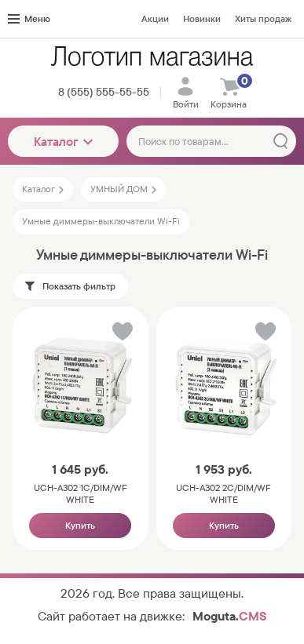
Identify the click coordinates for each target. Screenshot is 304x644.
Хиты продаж (263, 19)
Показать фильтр (70, 286)
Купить (80, 526)
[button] (121, 335)
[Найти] (280, 141)
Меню (29, 19)
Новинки (202, 19)
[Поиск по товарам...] (211, 141)
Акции (155, 19)
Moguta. (229, 616)
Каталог (63, 142)
